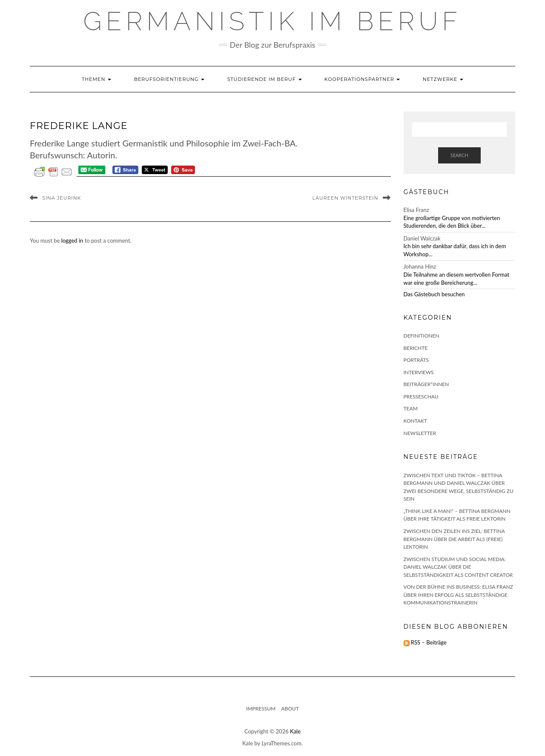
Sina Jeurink (62, 198)
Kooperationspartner (362, 79)
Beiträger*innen (426, 384)
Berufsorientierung (169, 79)
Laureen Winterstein (346, 198)
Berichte (416, 348)
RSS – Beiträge (425, 642)
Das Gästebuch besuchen (434, 294)
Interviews (419, 372)
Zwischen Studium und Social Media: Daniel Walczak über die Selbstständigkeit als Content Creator (458, 567)
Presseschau (421, 397)
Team (411, 408)
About (290, 709)
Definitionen (422, 336)
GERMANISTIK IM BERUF (273, 21)
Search (459, 155)
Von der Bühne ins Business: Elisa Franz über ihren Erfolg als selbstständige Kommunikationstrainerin (458, 595)
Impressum (261, 709)
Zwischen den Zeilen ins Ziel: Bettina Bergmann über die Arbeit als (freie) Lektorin (454, 539)
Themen (96, 79)
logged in (72, 241)
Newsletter (420, 433)
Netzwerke (443, 79)
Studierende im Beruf (265, 79)
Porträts (416, 360)
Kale (295, 731)
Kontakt (416, 421)
